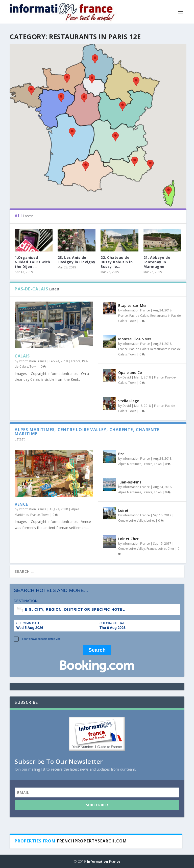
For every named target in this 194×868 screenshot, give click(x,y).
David (127, 377)
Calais (22, 356)
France (76, 361)
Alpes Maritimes (130, 464)
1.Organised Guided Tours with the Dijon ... (32, 262)
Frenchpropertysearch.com (92, 841)
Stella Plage (129, 401)
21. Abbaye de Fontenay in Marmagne (157, 262)
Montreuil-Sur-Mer (135, 339)
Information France (33, 361)
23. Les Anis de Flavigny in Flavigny (76, 259)
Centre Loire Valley (132, 520)
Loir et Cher (128, 538)
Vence (21, 504)
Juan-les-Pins (130, 482)
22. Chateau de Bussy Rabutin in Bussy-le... (117, 262)
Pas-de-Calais (139, 315)
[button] (136, 81)
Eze (121, 453)
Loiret (123, 510)
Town (33, 366)
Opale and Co (130, 372)
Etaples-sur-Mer (132, 305)
